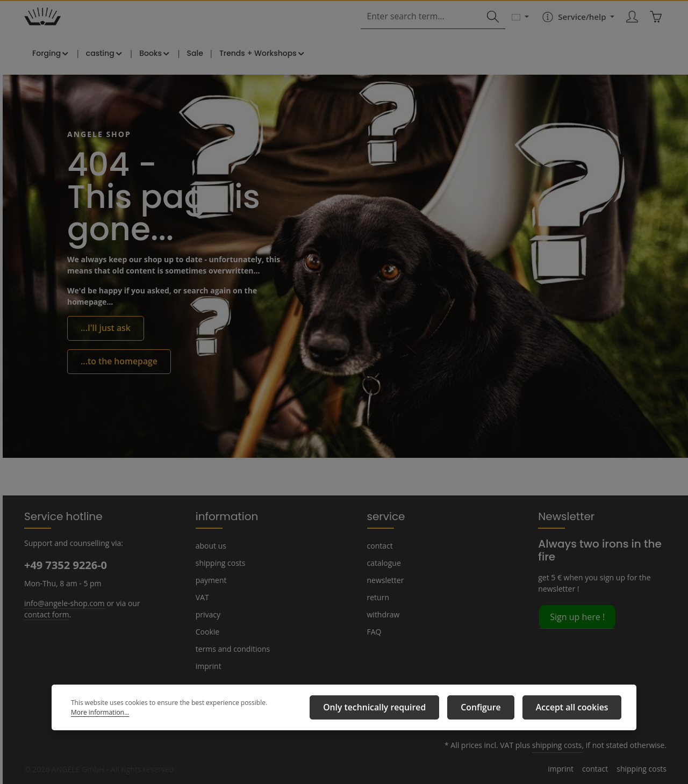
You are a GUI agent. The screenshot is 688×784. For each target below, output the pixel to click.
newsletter (384, 580)
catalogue (384, 563)
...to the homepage (114, 377)
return (377, 597)
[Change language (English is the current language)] (518, 28)
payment (210, 580)
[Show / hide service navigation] (575, 28)
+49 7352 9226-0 (65, 565)
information (222, 516)
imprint (207, 666)
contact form (45, 614)
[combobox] (425, 28)
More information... (289, 710)
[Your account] (630, 28)
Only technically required (401, 710)
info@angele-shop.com (63, 602)
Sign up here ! (577, 603)
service (384, 516)
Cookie (207, 631)
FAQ (375, 631)
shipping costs (220, 563)
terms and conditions (230, 649)
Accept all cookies (577, 710)
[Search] (490, 28)
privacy (207, 614)
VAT (202, 597)
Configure (496, 710)
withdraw (382, 614)
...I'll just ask (103, 345)
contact (379, 545)
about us (210, 545)
